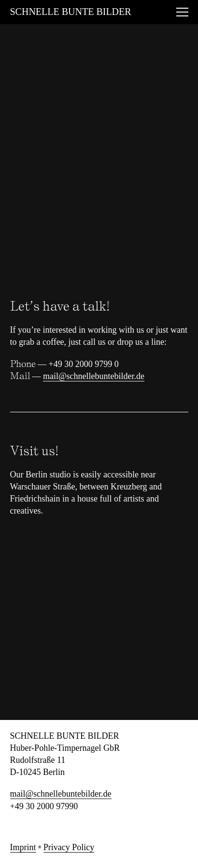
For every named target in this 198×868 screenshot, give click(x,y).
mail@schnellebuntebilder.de (94, 376)
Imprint (23, 847)
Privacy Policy (69, 847)
